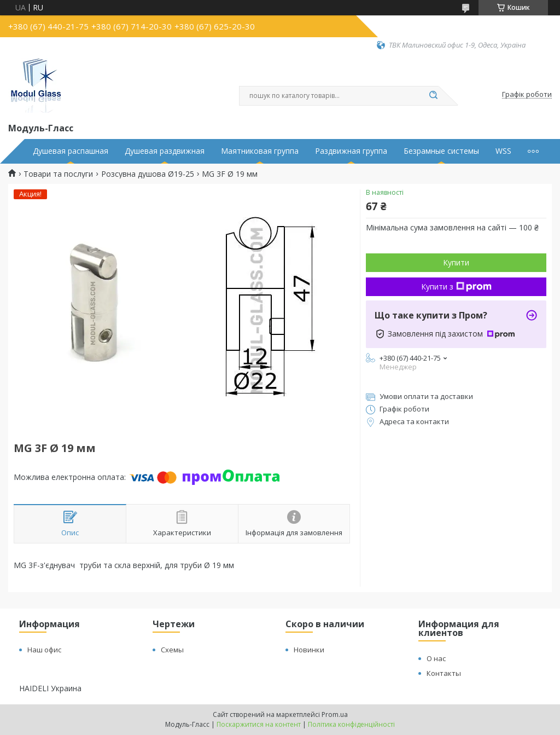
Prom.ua (335, 714)
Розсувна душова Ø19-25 (148, 174)
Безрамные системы (441, 151)
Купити (456, 262)
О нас (436, 658)
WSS (503, 151)
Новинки (309, 650)
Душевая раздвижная (165, 151)
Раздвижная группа (351, 151)
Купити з (456, 287)
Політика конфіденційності (351, 724)
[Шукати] (433, 96)
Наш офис (44, 650)
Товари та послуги (58, 174)
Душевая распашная (71, 151)
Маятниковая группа (260, 151)
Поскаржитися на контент (259, 724)
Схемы (172, 650)
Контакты (444, 673)
